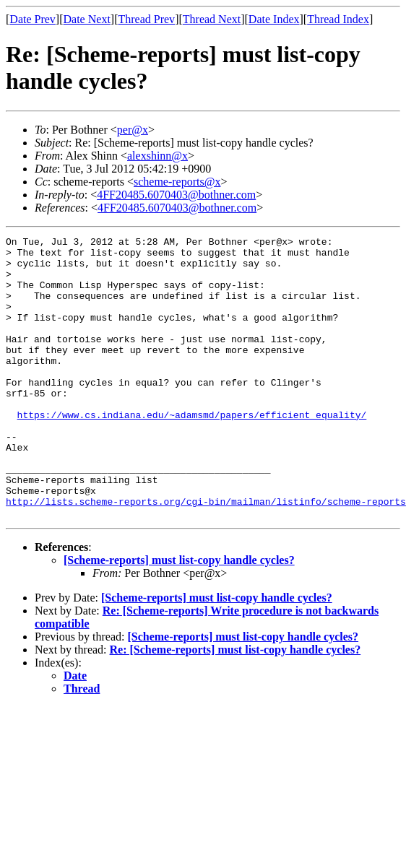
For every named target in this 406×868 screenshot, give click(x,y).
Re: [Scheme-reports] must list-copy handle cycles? (236, 706)
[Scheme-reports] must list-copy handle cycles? (179, 616)
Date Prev (33, 19)
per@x (133, 130)
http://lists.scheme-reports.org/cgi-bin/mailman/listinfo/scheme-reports (206, 555)
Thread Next (212, 19)
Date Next (87, 19)
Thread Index (338, 19)
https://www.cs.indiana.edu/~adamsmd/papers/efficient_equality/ (192, 451)
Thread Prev (146, 19)
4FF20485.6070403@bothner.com (176, 195)
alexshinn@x (157, 156)
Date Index (274, 19)
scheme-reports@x (177, 182)
